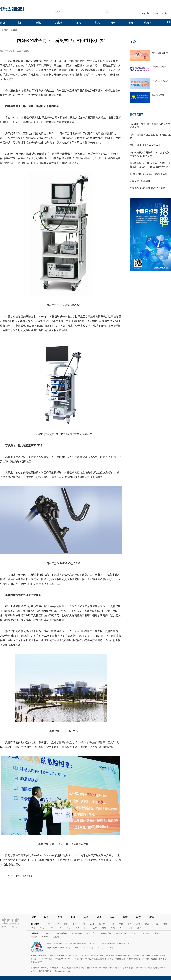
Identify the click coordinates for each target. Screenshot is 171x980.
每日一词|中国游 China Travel (145, 145)
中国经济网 (106, 933)
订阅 (164, 13)
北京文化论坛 (158, 95)
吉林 (92, 924)
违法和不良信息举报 (54, 943)
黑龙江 (102, 924)
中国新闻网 (77, 933)
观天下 (148, 23)
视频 (98, 23)
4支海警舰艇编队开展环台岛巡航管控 (149, 174)
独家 (138, 917)
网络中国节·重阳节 (160, 53)
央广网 (49, 933)
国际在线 (146, 933)
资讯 (38, 23)
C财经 (58, 23)
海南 (69, 928)
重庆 (77, 928)
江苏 (121, 924)
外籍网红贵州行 (159, 67)
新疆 (130, 928)
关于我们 (5, 927)
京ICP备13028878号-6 (106, 948)
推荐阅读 (137, 115)
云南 (104, 928)
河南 (165, 924)
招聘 (151, 917)
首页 (3, 23)
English (145, 13)
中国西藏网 (62, 933)
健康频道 (14, 30)
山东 (156, 924)
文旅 (78, 23)
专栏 (114, 23)
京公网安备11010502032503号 (58, 948)
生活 (86, 917)
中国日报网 (4, 30)
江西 (147, 924)
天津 (57, 924)
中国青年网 (121, 933)
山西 (75, 924)
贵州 (95, 928)
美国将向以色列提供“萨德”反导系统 (148, 188)
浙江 (130, 924)
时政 (19, 23)
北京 (48, 924)
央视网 (158, 933)
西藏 (113, 928)
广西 (60, 928)
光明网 (134, 933)
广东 (51, 928)
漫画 (130, 23)
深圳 (139, 928)
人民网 (56, 937)
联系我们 (15, 927)
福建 (138, 924)
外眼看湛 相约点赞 (160, 81)
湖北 (33, 928)
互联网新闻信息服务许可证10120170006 (82, 943)
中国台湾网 (91, 933)
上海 (112, 924)
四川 (86, 928)
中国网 (34, 937)
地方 (168, 23)
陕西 (122, 928)
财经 (73, 917)
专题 (133, 41)
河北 (66, 924)
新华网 (45, 937)
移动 (155, 13)
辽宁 (83, 924)
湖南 (42, 928)
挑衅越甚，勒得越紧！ (141, 181)
